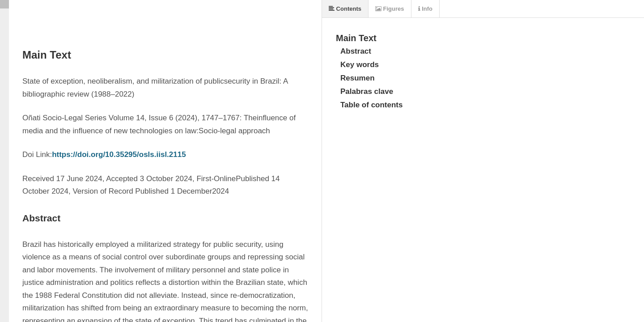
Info (425, 9)
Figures (390, 9)
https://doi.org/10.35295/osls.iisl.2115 (119, 155)
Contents (345, 9)
